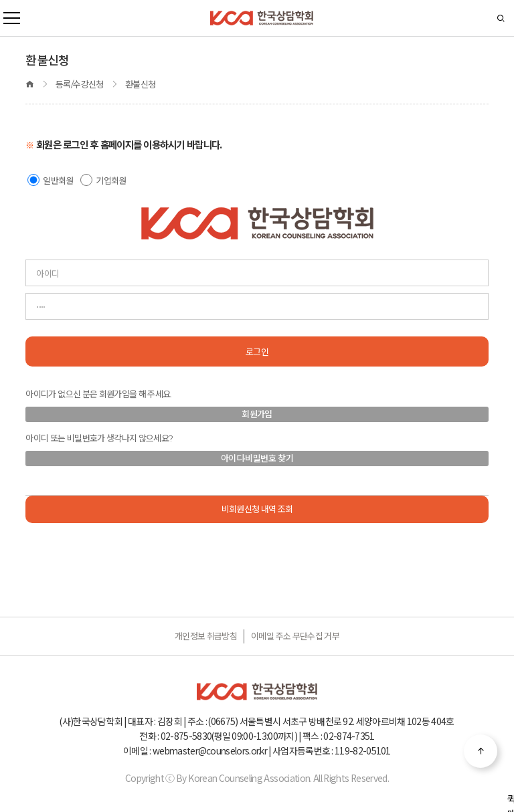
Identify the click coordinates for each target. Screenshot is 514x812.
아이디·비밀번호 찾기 (257, 458)
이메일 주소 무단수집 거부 (295, 636)
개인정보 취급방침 (206, 636)
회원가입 (257, 414)
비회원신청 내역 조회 (257, 509)
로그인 (257, 352)
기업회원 (111, 181)
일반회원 (58, 181)
